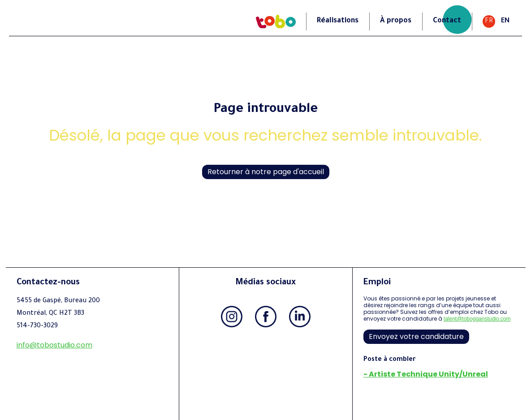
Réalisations (338, 21)
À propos (396, 21)
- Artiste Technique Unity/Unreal (426, 374)
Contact (447, 21)
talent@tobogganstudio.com (477, 319)
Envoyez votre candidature (416, 336)
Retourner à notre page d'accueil (266, 172)
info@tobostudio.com (54, 345)
